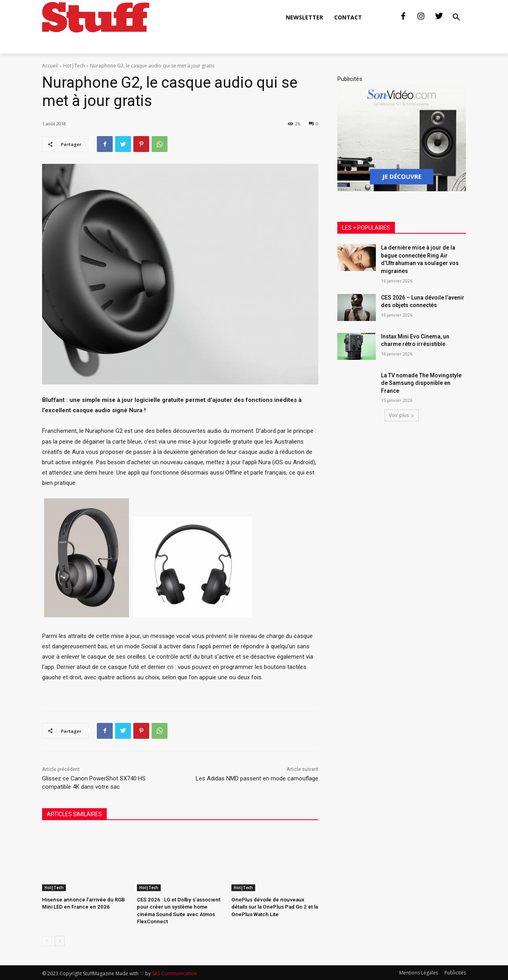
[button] (456, 17)
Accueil (50, 66)
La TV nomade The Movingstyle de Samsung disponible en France (421, 383)
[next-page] (60, 940)
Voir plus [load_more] (402, 415)
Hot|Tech (74, 66)
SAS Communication (174, 973)
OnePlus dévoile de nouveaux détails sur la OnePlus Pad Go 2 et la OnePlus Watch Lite (274, 907)
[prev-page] (47, 940)
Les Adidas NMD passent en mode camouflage (257, 778)
